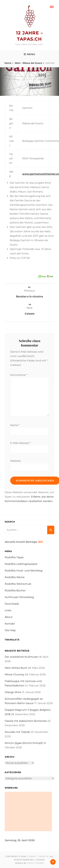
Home (8, 63)
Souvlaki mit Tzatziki (17, 732)
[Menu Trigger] (52, 7)
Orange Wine (13, 692)
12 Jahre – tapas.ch (37, 856)
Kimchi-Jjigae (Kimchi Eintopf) (24, 743)
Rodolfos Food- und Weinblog (24, 571)
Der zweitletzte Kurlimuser (22, 657)
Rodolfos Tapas (14, 557)
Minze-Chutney (15, 674)
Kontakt (10, 624)
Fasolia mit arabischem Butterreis (26, 721)
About (9, 617)
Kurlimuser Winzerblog (19, 597)
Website (15, 461)
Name (15, 425)
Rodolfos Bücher (15, 590)
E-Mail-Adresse (20, 443)
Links (8, 610)
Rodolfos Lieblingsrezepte (21, 564)
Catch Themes (36, 863)
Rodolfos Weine (15, 577)
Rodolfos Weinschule (18, 584)
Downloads (12, 604)
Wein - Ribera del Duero (28, 63)
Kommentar (19, 375)
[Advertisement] (28, 811)
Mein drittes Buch (16, 668)
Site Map (10, 630)
